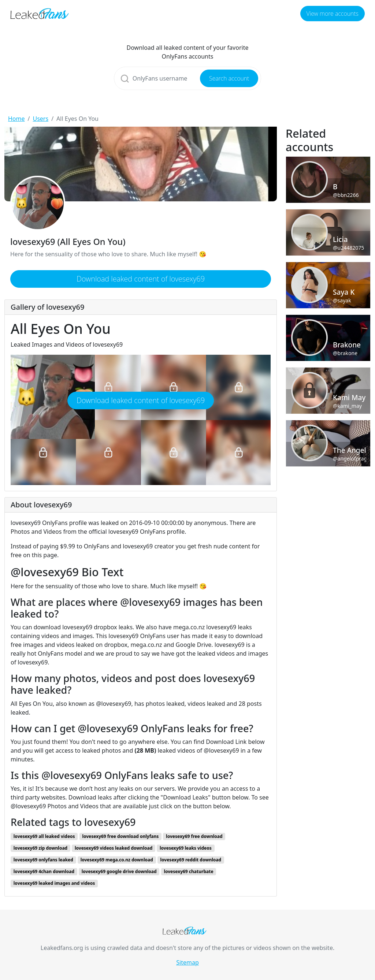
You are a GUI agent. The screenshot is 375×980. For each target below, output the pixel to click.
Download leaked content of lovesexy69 (141, 279)
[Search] (188, 78)
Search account (229, 78)
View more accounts (333, 14)
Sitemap (187, 962)
